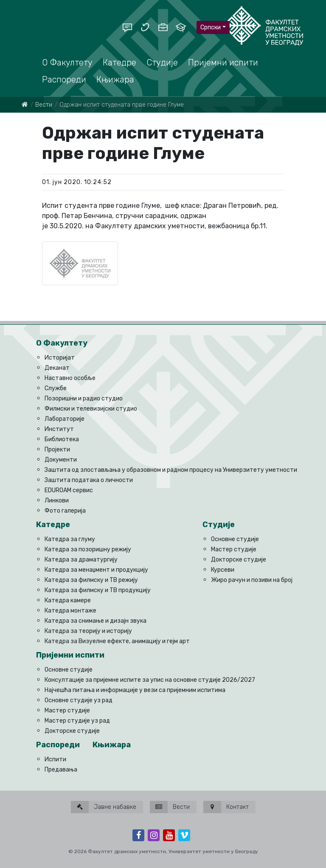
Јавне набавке (104, 807)
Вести (44, 105)
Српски (211, 27)
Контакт (226, 807)
